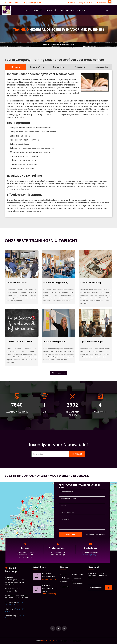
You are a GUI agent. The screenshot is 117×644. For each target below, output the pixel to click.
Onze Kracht (51, 10)
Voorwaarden (78, 582)
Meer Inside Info (58, 373)
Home (26, 10)
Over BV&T (37, 10)
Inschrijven (77, 454)
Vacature (77, 578)
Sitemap (64, 567)
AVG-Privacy (78, 574)
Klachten (64, 582)
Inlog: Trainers (86, 3)
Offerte (69, 3)
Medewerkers (103, 3)
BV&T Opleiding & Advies (51, 641)
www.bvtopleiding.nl (90, 555)
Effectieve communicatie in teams (49, 588)
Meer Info (65, 587)
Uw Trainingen (67, 10)
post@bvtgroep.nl (32, 3)
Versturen (70, 535)
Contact (81, 10)
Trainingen (65, 578)
